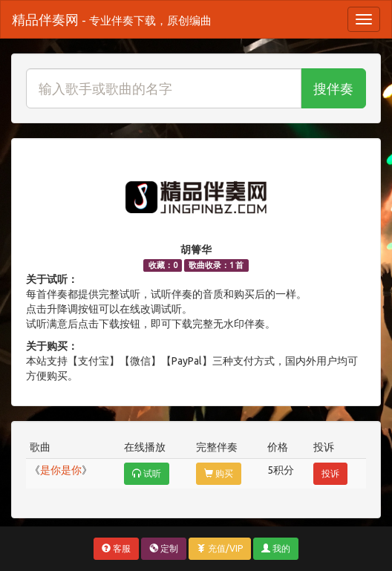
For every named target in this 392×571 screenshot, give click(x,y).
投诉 (330, 473)
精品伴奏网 (112, 19)
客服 (116, 548)
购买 (219, 473)
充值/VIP (220, 548)
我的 (276, 548)
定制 (164, 548)
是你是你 (61, 470)
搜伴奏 (333, 88)
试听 (147, 473)
